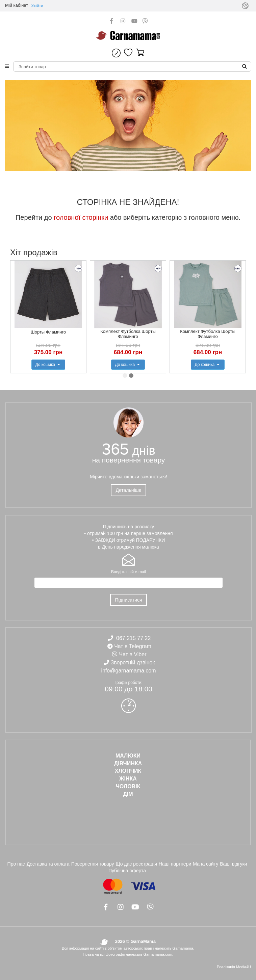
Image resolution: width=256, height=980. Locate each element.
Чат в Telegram (133, 646)
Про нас (16, 864)
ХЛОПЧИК (128, 771)
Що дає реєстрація (136, 864)
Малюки (128, 756)
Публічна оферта (127, 871)
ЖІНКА (128, 779)
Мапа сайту (206, 864)
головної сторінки (81, 217)
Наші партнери (175, 864)
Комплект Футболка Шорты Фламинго (128, 334)
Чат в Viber (133, 654)
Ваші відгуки (233, 864)
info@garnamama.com (128, 671)
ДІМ (128, 794)
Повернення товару (93, 864)
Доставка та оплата (48, 864)
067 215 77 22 (133, 638)
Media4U (244, 967)
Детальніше (128, 490)
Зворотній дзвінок (133, 663)
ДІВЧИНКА (128, 763)
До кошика (48, 365)
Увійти (37, 5)
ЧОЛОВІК (128, 786)
